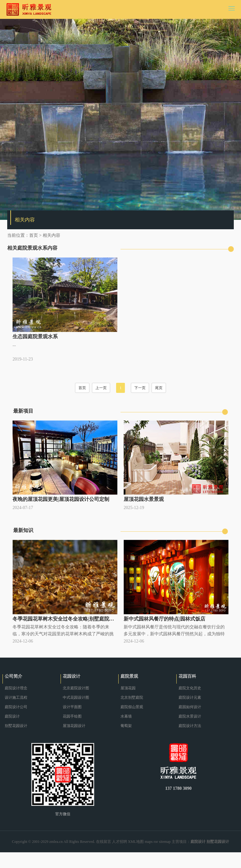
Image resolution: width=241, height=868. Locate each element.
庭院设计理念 (16, 688)
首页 (34, 235)
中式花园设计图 (76, 697)
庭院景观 (129, 676)
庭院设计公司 (16, 707)
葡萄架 (126, 726)
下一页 (140, 388)
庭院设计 (12, 716)
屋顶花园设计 (74, 726)
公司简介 (13, 676)
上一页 (101, 388)
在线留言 (104, 842)
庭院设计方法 (190, 726)
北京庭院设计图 (76, 688)
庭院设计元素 (190, 697)
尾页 (159, 388)
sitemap (165, 842)
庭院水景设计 (190, 716)
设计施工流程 (16, 697)
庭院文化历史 (190, 688)
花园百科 (187, 676)
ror (156, 842)
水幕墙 (126, 716)
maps (149, 842)
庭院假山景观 (132, 707)
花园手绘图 (72, 716)
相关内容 (51, 235)
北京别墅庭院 (132, 697)
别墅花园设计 (16, 726)
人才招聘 (120, 842)
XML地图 (136, 842)
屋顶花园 (128, 688)
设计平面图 (72, 707)
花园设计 (72, 676)
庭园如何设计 (190, 707)
